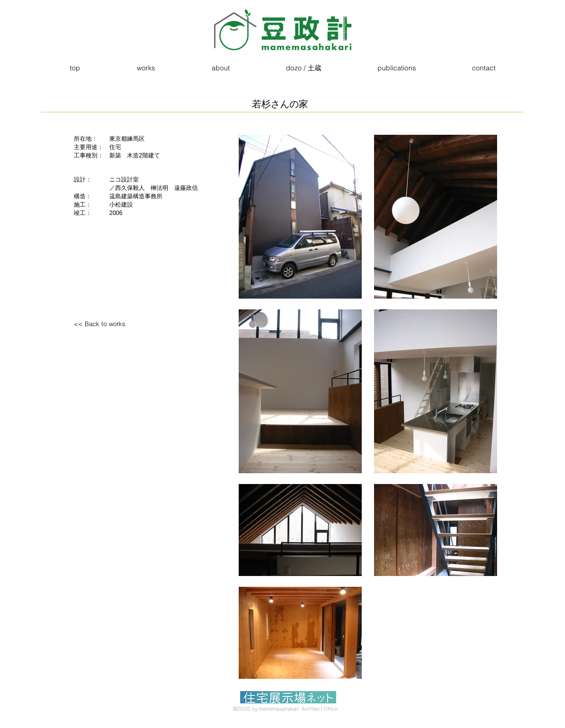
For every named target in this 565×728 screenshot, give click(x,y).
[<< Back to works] (116, 324)
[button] (146, 68)
